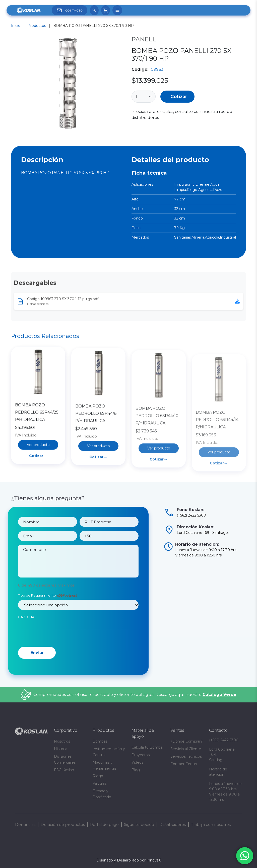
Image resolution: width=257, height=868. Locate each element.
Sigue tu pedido (139, 824)
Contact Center (184, 764)
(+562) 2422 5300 (224, 740)
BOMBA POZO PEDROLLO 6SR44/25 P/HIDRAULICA (37, 443)
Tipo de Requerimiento (47, 607)
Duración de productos (63, 824)
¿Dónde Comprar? (186, 741)
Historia (61, 749)
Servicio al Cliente (186, 749)
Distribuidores (173, 824)
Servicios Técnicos (186, 756)
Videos (137, 762)
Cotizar (179, 96)
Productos (37, 26)
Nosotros (62, 741)
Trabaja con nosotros (211, 824)
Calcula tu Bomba (147, 747)
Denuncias (25, 824)
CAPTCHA (26, 629)
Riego (98, 776)
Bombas (100, 741)
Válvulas (100, 783)
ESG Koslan (64, 770)
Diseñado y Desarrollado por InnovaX (129, 860)
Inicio (16, 26)
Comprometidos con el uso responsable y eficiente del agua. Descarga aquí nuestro (135, 695)
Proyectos (141, 755)
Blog (136, 770)
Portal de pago (104, 824)
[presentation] (56, 643)
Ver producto (38, 476)
